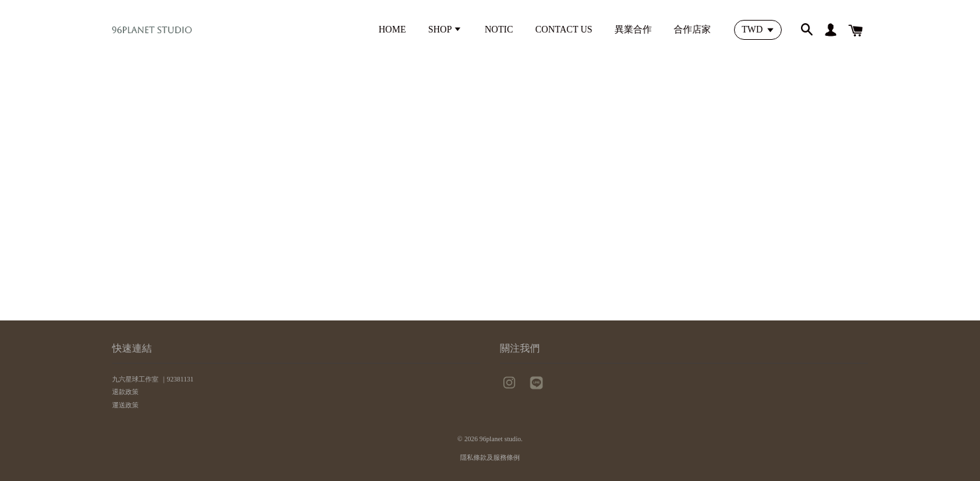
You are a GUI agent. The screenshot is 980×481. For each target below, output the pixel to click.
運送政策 (125, 405)
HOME (392, 30)
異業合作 (633, 30)
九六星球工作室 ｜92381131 (153, 379)
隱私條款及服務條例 (490, 457)
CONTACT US (564, 30)
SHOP (446, 30)
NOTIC (499, 30)
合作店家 (692, 30)
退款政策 (125, 392)
